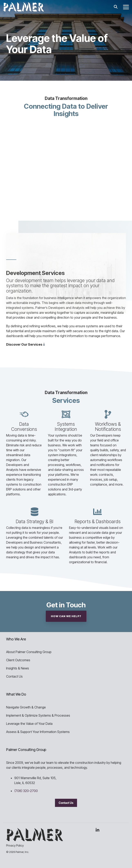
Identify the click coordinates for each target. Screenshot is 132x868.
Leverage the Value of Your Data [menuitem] (29, 724)
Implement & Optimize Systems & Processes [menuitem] (38, 715)
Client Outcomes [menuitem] (18, 660)
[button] (126, 7)
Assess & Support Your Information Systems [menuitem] (38, 732)
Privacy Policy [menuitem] (15, 845)
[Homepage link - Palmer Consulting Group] (35, 839)
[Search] (116, 7)
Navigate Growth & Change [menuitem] (26, 707)
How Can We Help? (66, 616)
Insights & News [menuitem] (18, 668)
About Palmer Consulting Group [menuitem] (29, 652)
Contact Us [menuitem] (14, 676)
